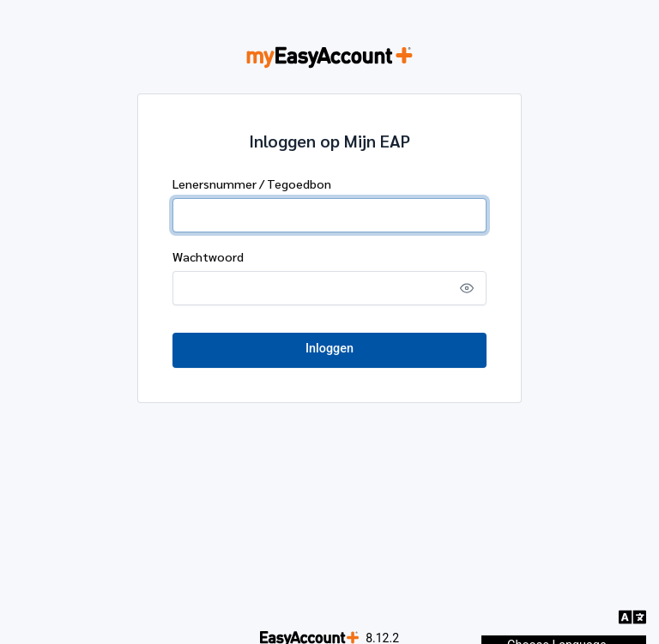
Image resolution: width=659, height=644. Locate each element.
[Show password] (467, 288)
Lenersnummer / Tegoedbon (252, 184)
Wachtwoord (208, 256)
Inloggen (329, 349)
